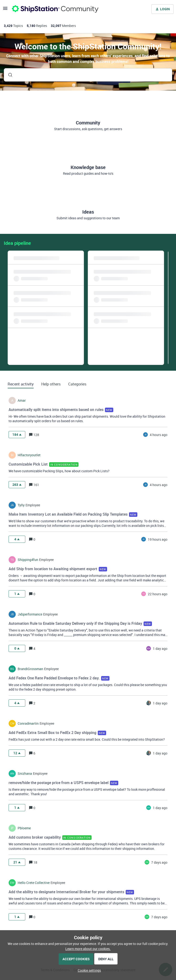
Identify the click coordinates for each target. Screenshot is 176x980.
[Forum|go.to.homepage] (55, 9)
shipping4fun (28, 560)
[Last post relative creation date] (159, 435)
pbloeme (24, 828)
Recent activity (21, 384)
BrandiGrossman (30, 669)
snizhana (25, 774)
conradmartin (28, 723)
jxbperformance (30, 614)
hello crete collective (34, 883)
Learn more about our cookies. (88, 949)
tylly (21, 505)
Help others (51, 384)
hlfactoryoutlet (29, 455)
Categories (77, 384)
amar (22, 400)
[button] (88, 970)
